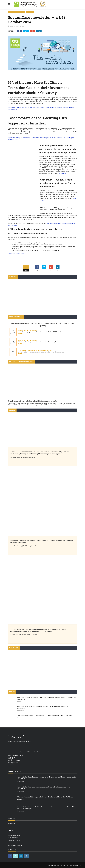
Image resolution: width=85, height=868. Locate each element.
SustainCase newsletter (19, 12)
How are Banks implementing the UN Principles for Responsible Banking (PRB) (42, 677)
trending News (30, 12)
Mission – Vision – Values (15, 826)
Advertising (11, 843)
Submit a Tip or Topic (14, 840)
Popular (21, 692)
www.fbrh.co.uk (12, 764)
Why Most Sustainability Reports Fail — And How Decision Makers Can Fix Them (45, 716)
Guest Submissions (13, 838)
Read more (62, 173)
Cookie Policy (78, 865)
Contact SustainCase (14, 835)
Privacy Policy (68, 865)
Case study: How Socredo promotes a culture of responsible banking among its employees (44, 707)
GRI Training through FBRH (15, 845)
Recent (12, 692)
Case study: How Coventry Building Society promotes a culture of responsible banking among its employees (46, 808)
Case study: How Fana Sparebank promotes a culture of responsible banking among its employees (47, 698)
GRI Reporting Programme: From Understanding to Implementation (41, 342)
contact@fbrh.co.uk (13, 762)
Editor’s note (11, 823)
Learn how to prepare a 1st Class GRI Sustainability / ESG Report (39, 332)
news (10, 12)
